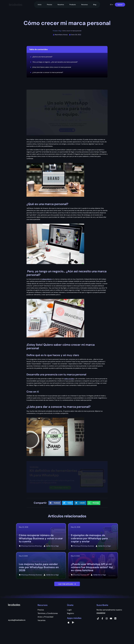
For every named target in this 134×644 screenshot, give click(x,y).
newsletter (101, 613)
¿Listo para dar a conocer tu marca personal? (48, 72)
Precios (50, 5)
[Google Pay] (73, 622)
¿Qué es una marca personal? (42, 57)
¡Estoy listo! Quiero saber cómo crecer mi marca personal (52, 67)
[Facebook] (102, 618)
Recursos (84, 5)
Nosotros (61, 5)
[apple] (69, 622)
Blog (95, 5)
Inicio (40, 5)
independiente (46, 279)
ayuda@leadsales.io (17, 620)
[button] (112, 5)
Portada (55, 31)
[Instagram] (107, 618)
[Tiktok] (98, 618)
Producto (73, 5)
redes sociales (69, 379)
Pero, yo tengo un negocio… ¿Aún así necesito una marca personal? (55, 62)
